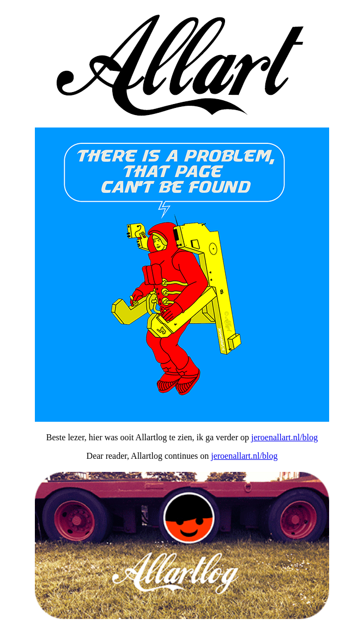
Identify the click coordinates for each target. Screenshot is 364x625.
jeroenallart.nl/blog (284, 437)
